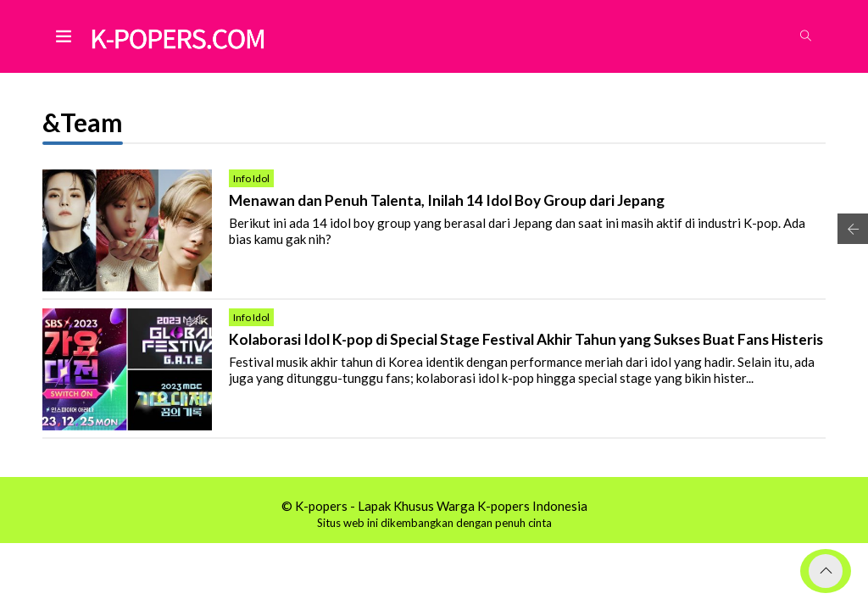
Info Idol (251, 178)
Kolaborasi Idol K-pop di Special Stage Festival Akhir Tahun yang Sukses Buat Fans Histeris (526, 339)
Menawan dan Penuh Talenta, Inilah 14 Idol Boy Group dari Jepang (447, 200)
